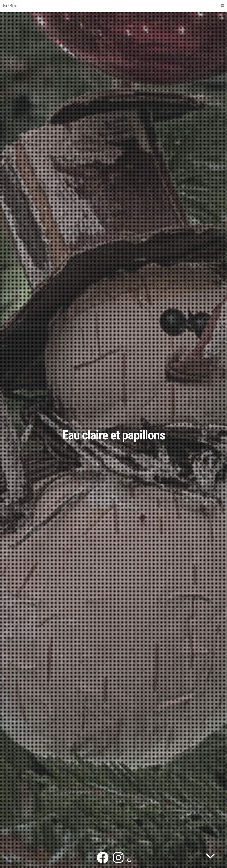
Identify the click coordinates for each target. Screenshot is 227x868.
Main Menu (113, 6)
